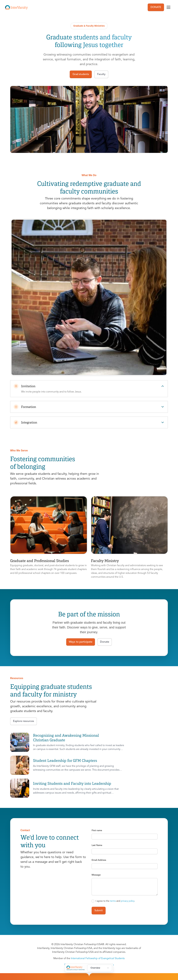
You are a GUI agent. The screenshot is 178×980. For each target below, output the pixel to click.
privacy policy (128, 901)
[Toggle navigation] (168, 7)
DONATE (156, 7)
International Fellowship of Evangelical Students (98, 959)
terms (113, 901)
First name (97, 830)
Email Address (99, 860)
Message (96, 875)
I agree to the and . (115, 901)
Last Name (97, 845)
